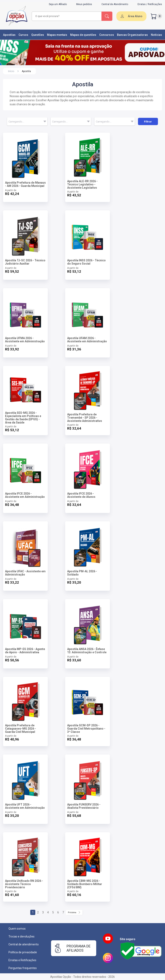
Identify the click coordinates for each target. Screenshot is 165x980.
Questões (38, 35)
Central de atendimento (24, 944)
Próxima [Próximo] (74, 912)
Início (11, 71)
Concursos (107, 35)
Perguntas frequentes (23, 968)
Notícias (156, 35)
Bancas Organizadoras (132, 35)
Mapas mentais (57, 35)
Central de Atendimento (115, 4)
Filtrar (148, 122)
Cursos (23, 35)
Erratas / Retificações (150, 4)
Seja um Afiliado (58, 4)
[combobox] (67, 16)
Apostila (26, 71)
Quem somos (17, 929)
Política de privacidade (23, 952)
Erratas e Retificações (22, 960)
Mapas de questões (83, 35)
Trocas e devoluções (21, 936)
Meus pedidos (84, 4)
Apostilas (9, 35)
